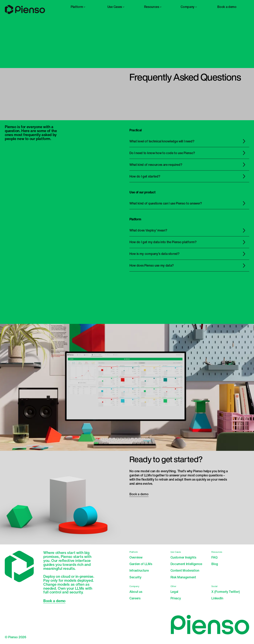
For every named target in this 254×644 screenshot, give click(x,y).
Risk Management (183, 577)
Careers (135, 598)
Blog (215, 564)
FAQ (214, 557)
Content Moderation (185, 571)
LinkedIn (217, 598)
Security (135, 577)
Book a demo (227, 7)
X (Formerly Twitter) (226, 592)
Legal (174, 592)
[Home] (25, 13)
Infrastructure (139, 571)
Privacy (176, 598)
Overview (136, 557)
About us (136, 592)
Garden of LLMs (141, 564)
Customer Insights (183, 557)
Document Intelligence (186, 564)
